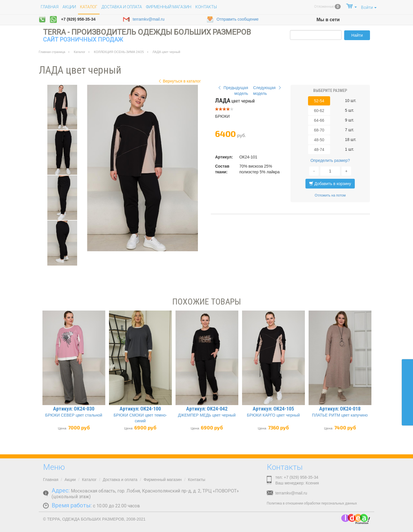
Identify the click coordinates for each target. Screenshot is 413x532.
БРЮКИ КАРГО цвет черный (273, 415)
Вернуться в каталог (179, 81)
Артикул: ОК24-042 (207, 409)
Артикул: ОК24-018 (340, 409)
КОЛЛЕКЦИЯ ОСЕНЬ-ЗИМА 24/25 (119, 52)
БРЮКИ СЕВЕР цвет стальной (74, 415)
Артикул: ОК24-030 (74, 409)
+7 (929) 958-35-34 (78, 19)
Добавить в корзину (330, 184)
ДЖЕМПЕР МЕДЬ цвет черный (207, 415)
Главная (50, 7)
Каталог (79, 52)
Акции (69, 7)
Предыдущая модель (232, 91)
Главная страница (52, 52)
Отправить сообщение (233, 19)
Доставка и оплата (122, 7)
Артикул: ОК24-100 (140, 409)
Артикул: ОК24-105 (273, 409)
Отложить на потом (330, 195)
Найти (357, 35)
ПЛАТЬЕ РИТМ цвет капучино (340, 415)
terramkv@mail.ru (144, 19)
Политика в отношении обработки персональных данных (312, 503)
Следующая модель (268, 91)
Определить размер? (330, 160)
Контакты (206, 7)
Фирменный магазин (169, 7)
